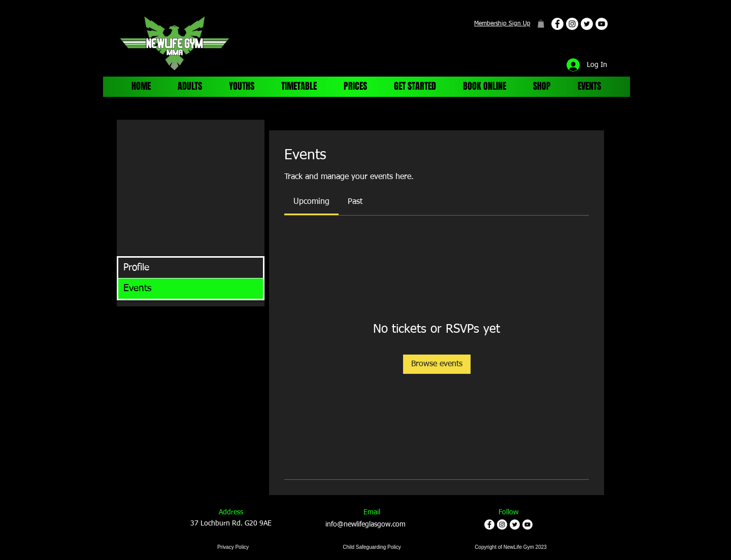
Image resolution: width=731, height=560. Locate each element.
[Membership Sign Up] (502, 24)
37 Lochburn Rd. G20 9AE (231, 523)
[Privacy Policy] (233, 547)
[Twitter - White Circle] (587, 24)
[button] (541, 24)
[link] (311, 202)
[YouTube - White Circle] (602, 24)
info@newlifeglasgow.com (365, 524)
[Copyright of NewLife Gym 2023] (511, 547)
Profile (136, 268)
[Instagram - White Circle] (572, 24)
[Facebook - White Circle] (557, 24)
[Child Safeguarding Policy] (372, 547)
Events (137, 288)
